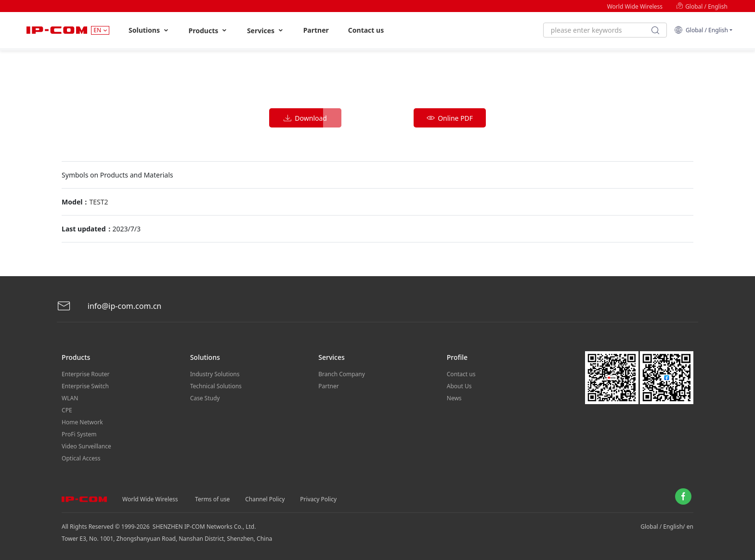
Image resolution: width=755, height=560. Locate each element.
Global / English (702, 6)
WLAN (70, 398)
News (454, 398)
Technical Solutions (216, 386)
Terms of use (212, 499)
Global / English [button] (701, 30)
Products (208, 31)
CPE (67, 410)
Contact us (366, 30)
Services (266, 31)
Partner (316, 30)
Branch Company (342, 374)
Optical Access (81, 458)
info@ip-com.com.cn (109, 306)
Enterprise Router (85, 374)
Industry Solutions (215, 374)
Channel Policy (265, 499)
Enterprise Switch (85, 386)
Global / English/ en (667, 527)
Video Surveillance (86, 446)
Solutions (149, 30)
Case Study (205, 398)
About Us (459, 386)
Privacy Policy (318, 499)
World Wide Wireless (635, 6)
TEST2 (98, 202)
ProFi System (79, 434)
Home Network (82, 422)
